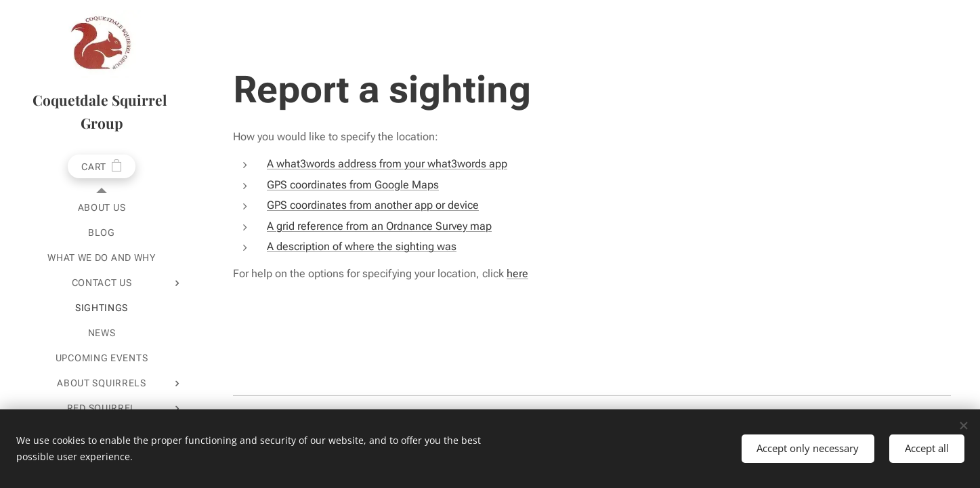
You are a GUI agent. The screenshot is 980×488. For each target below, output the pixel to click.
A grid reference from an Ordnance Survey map (379, 226)
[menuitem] (102, 208)
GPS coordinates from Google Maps (353, 185)
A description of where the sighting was (362, 246)
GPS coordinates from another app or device (373, 205)
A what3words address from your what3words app (387, 164)
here (517, 273)
